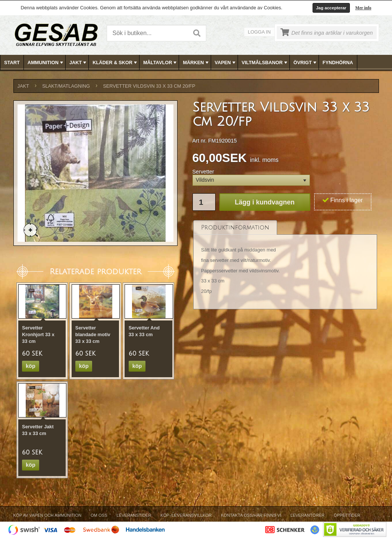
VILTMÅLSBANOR (265, 63)
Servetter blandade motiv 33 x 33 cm (93, 334)
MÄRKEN (196, 63)
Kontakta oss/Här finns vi (251, 515)
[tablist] (285, 265)
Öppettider (347, 515)
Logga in (259, 32)
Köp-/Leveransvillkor (186, 515)
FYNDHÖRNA (338, 62)
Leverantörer (308, 515)
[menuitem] (12, 62)
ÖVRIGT (306, 63)
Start (12, 62)
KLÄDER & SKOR (115, 63)
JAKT (79, 63)
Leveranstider (134, 515)
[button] (251, 180)
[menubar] (196, 62)
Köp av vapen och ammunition (48, 515)
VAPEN (226, 63)
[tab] (235, 227)
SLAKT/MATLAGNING (66, 86)
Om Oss (99, 515)
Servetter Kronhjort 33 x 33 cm (38, 334)
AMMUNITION (46, 63)
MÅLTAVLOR (161, 63)
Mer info (363, 8)
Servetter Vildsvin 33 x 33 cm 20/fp (149, 86)
